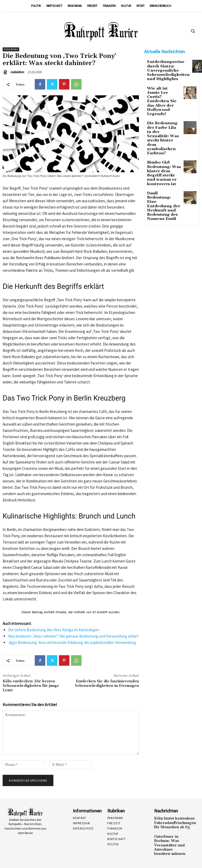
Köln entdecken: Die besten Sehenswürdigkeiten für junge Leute (31, 686)
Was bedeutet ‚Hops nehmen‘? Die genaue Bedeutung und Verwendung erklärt (73, 636)
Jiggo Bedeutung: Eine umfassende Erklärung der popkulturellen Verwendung (72, 642)
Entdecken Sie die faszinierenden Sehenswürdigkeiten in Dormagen (107, 684)
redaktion (17, 72)
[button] (193, 31)
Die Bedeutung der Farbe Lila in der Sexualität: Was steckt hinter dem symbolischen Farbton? (163, 120)
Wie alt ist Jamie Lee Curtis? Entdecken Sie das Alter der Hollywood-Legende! (162, 94)
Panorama (11, 49)
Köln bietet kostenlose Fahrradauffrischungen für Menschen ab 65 (171, 822)
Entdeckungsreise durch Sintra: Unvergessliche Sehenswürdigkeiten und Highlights (164, 69)
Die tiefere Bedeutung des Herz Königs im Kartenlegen (54, 630)
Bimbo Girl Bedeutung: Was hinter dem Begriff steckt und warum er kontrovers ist (164, 145)
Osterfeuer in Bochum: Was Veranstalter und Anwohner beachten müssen (169, 841)
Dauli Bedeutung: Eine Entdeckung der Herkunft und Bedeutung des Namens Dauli (162, 167)
